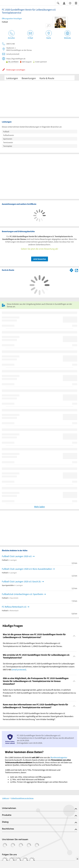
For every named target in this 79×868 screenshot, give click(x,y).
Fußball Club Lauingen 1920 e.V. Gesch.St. (21, 581)
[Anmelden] (64, 3)
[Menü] (76, 3)
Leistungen (12, 78)
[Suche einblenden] (58, 3)
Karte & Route (47, 78)
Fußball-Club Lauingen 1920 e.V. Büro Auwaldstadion (27, 569)
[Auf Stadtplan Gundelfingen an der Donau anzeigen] (76, 270)
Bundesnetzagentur (59, 757)
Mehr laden (39, 507)
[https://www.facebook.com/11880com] (5, 860)
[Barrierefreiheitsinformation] (70, 3)
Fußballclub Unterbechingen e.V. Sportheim (22, 594)
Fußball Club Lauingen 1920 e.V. (17, 556)
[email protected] (19, 670)
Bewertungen (29, 78)
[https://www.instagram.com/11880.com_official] (12, 860)
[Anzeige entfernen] (77, 859)
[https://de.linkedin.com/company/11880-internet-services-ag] (25, 860)
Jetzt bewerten (40, 259)
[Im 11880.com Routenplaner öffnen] (71, 270)
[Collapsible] (74, 636)
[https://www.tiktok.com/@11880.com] (18, 860)
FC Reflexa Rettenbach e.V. (14, 607)
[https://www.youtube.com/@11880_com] (32, 860)
